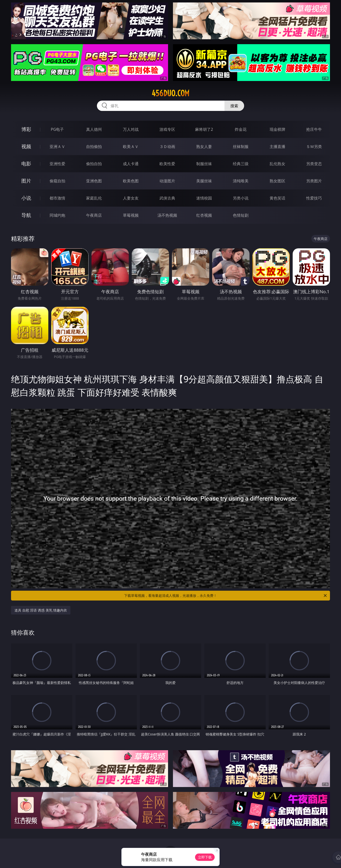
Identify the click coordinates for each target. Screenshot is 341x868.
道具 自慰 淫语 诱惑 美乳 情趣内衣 (41, 610)
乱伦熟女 (277, 164)
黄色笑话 (277, 198)
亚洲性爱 (57, 164)
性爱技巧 (314, 198)
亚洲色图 (94, 181)
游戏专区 (167, 129)
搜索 (234, 106)
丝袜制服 (241, 147)
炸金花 (241, 129)
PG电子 (57, 129)
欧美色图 (131, 181)
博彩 (26, 129)
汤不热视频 (167, 215)
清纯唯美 (241, 181)
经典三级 (241, 164)
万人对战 (131, 129)
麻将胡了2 (204, 129)
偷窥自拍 (57, 181)
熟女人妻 (204, 147)
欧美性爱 (167, 164)
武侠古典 (167, 198)
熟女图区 (277, 181)
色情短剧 (241, 215)
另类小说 (241, 198)
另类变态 (314, 164)
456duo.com (170, 93)
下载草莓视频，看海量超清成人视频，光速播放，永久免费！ (226, 596)
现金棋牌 (277, 129)
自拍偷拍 (94, 147)
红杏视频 (204, 215)
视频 (26, 146)
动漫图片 (167, 181)
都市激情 (57, 198)
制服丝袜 (204, 164)
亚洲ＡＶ (57, 147)
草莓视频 (131, 215)
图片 (26, 181)
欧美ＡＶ (131, 147)
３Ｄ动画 (167, 147)
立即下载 (205, 857)
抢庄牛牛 (314, 129)
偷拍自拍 (94, 164)
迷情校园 (204, 198)
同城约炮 (57, 215)
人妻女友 (131, 198)
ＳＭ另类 (314, 147)
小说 (26, 198)
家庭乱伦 (94, 198)
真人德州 (94, 129)
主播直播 (277, 147)
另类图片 (314, 181)
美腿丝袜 (204, 181)
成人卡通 (131, 164)
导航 (26, 215)
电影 (26, 164)
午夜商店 (94, 215)
